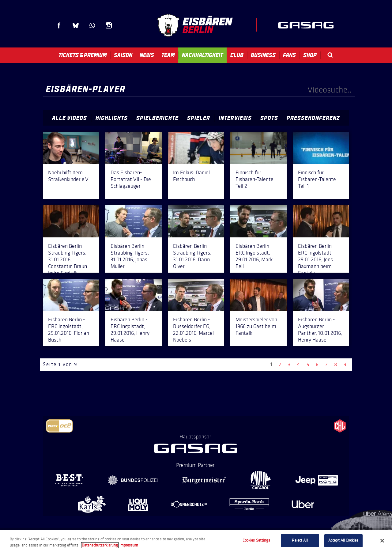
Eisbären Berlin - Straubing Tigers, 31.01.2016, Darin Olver (192, 256)
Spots (269, 118)
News (147, 55)
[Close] (382, 541)
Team (168, 55)
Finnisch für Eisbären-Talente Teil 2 (254, 179)
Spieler (199, 118)
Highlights (112, 118)
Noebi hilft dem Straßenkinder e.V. (69, 176)
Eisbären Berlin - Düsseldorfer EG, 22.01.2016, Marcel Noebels (193, 330)
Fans (289, 55)
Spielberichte (157, 118)
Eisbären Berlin (195, 25)
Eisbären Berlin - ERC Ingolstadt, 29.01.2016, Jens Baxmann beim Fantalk (317, 259)
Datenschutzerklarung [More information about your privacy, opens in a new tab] (100, 545)
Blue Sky (76, 25)
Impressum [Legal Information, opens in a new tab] (129, 545)
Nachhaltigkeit (202, 55)
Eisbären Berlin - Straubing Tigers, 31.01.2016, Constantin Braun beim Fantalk (68, 259)
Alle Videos (70, 118)
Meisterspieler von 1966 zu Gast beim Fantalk (256, 326)
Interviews (235, 118)
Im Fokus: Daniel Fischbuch (191, 176)
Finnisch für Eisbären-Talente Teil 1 (317, 179)
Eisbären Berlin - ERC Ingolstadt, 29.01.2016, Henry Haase (130, 330)
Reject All (300, 540)
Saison (123, 55)
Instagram (109, 25)
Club (237, 55)
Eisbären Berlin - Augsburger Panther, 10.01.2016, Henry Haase (320, 330)
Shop (310, 55)
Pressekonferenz (313, 118)
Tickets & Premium (83, 55)
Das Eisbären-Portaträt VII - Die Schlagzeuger (131, 179)
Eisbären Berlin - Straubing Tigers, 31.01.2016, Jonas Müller (130, 256)
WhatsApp (92, 25)
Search (330, 55)
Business (263, 55)
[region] (196, 541)
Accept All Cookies (343, 540)
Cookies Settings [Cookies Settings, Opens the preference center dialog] (256, 540)
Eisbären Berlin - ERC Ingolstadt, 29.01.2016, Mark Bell (254, 256)
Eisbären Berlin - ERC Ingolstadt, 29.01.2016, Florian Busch (69, 330)
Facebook (59, 25)
